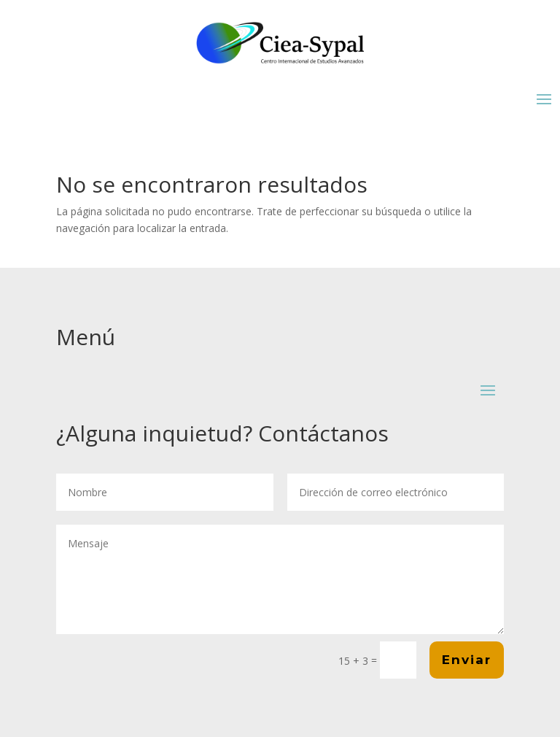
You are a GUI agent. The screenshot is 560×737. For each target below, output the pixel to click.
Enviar (467, 660)
